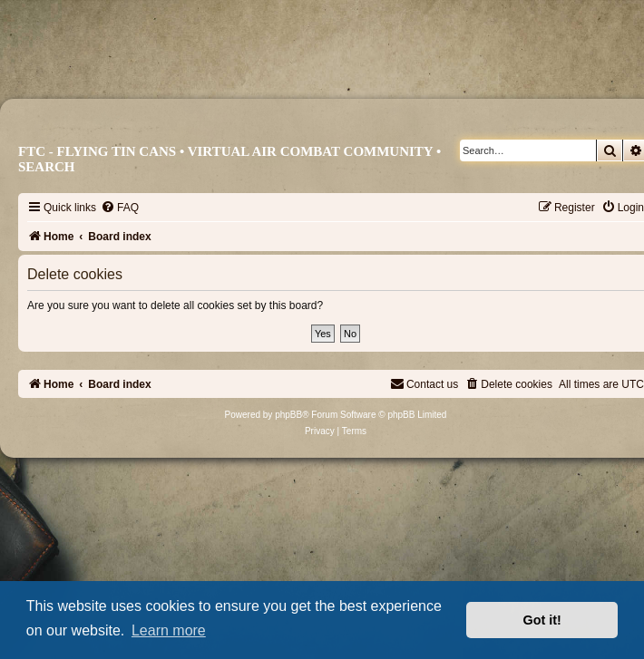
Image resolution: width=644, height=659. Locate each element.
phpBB (288, 415)
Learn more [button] (169, 630)
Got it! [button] (542, 620)
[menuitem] (120, 208)
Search (47, 167)
